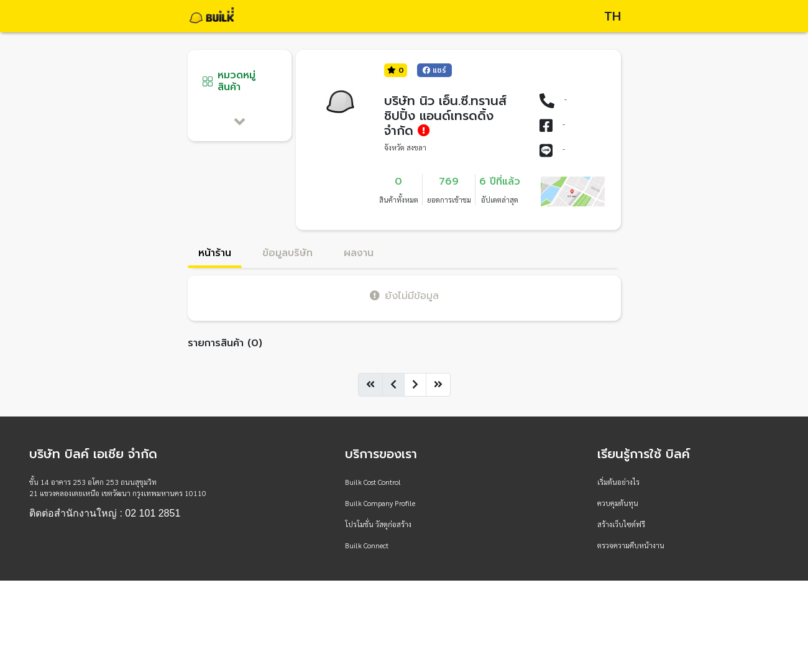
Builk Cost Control (373, 482)
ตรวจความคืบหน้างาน (631, 545)
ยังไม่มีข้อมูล (404, 296)
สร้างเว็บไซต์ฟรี (621, 524)
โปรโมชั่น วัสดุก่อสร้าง (378, 524)
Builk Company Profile (380, 503)
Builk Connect (367, 545)
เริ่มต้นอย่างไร (618, 482)
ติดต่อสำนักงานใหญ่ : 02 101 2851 (105, 513)
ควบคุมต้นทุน (618, 503)
